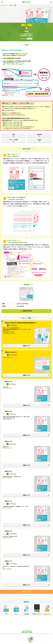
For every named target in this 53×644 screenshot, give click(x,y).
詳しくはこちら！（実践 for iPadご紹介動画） (14, 64)
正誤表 (39, 140)
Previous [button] (1, 608)
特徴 (14, 134)
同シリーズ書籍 (14, 140)
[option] (6, 609)
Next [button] (52, 608)
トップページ (5, 5)
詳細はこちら (26, 346)
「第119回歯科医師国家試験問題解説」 (11, 127)
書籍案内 (11, 5)
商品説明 (39, 134)
